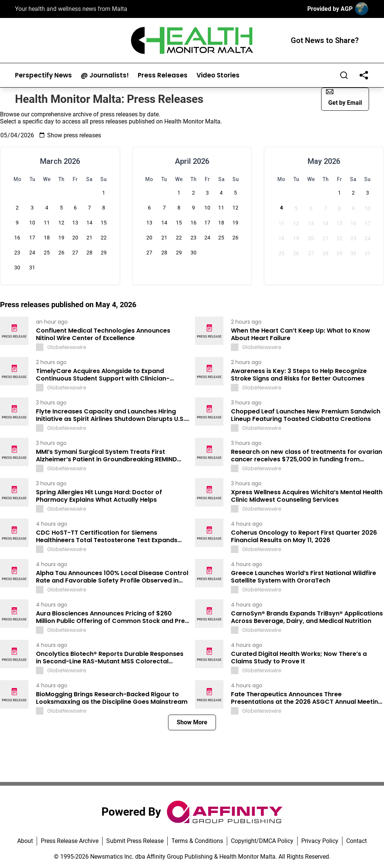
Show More (192, 722)
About (25, 841)
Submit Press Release (135, 841)
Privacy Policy (320, 841)
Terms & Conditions (197, 841)
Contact (356, 841)
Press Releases (163, 75)
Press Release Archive (70, 841)
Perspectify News (43, 75)
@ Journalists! (105, 75)
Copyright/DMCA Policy (262, 841)
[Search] (344, 75)
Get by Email (344, 97)
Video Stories (218, 75)
